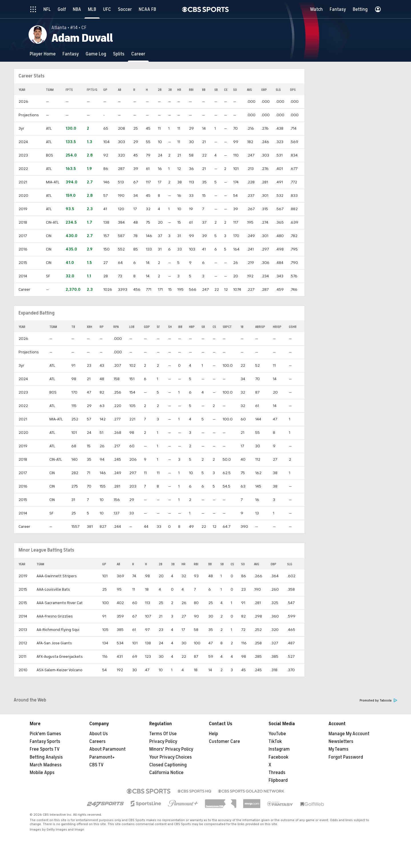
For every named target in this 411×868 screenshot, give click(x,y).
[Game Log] (96, 54)
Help (213, 734)
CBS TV (96, 765)
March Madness (46, 765)
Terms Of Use (163, 734)
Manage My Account (349, 734)
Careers (97, 741)
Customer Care (224, 741)
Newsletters (341, 741)
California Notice (166, 773)
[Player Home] (43, 54)
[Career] (138, 54)
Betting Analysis (46, 757)
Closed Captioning (168, 765)
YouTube (277, 734)
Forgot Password (346, 757)
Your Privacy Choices (171, 757)
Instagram (279, 749)
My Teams (339, 749)
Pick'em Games (45, 734)
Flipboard (278, 780)
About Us (99, 734)
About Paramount (107, 749)
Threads (277, 773)
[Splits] (119, 54)
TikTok (275, 741)
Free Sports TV (45, 749)
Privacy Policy (163, 741)
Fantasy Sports (45, 741)
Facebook (278, 757)
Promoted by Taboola (378, 700)
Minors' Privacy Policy (171, 749)
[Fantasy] (71, 54)
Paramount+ (102, 757)
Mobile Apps (42, 773)
